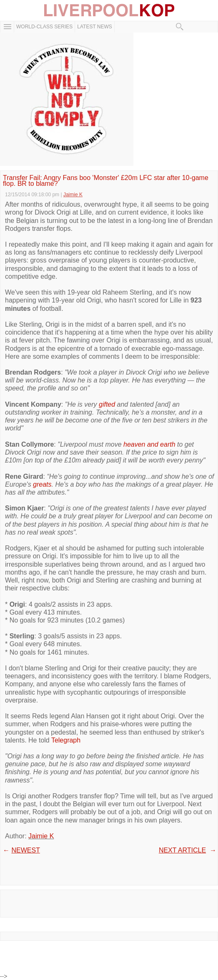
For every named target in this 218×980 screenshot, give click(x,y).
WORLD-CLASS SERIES (44, 27)
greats (42, 484)
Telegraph (66, 740)
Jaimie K (41, 836)
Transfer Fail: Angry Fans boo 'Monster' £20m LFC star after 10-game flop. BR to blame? (106, 181)
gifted (107, 404)
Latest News (95, 27)
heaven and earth (149, 444)
